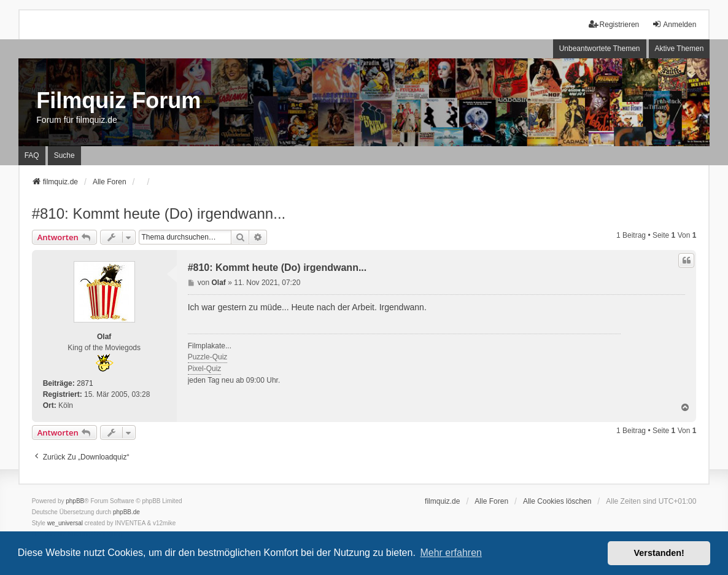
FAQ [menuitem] (32, 155)
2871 (85, 383)
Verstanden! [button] (659, 553)
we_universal (65, 523)
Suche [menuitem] (64, 155)
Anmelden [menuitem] (674, 24)
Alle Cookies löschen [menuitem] (557, 501)
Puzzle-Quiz (208, 357)
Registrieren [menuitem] (614, 24)
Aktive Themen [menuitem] (680, 49)
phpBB (75, 501)
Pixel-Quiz (205, 369)
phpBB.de (126, 512)
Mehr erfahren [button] (451, 553)
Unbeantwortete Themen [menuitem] (600, 49)
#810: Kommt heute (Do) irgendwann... (159, 213)
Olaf (104, 337)
